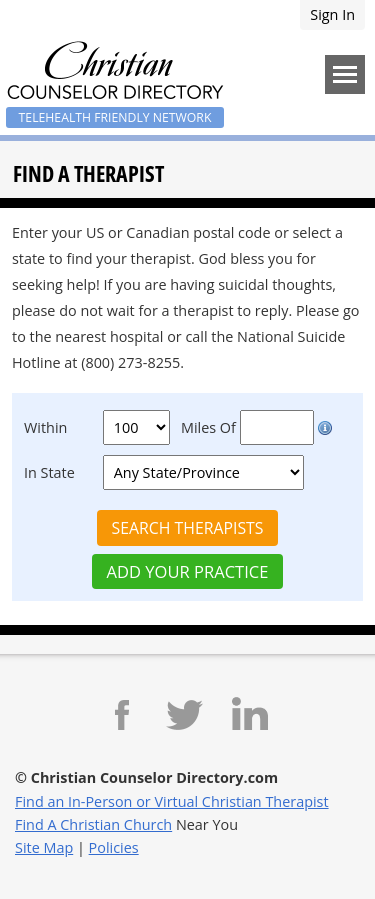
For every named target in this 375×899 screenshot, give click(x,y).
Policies (114, 847)
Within (45, 427)
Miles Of (208, 427)
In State (49, 472)
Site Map (44, 847)
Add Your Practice (188, 571)
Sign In (332, 14)
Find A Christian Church (93, 824)
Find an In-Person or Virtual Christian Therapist (172, 801)
